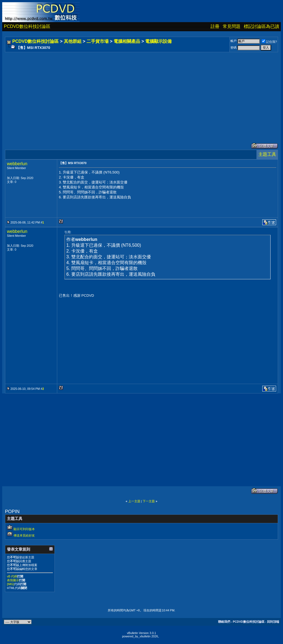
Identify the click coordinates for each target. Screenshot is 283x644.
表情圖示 (13, 580)
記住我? (269, 42)
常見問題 (232, 26)
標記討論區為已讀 (261, 26)
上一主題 (134, 501)
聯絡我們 (224, 622)
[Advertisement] (141, 92)
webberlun (17, 164)
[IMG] (11, 584)
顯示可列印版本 (24, 529)
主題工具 (267, 154)
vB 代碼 (12, 576)
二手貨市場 (98, 41)
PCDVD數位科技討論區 (27, 26)
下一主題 (149, 501)
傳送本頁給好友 (24, 535)
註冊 (215, 26)
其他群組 (73, 41)
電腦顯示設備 (158, 41)
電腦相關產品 (127, 41)
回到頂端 (273, 622)
